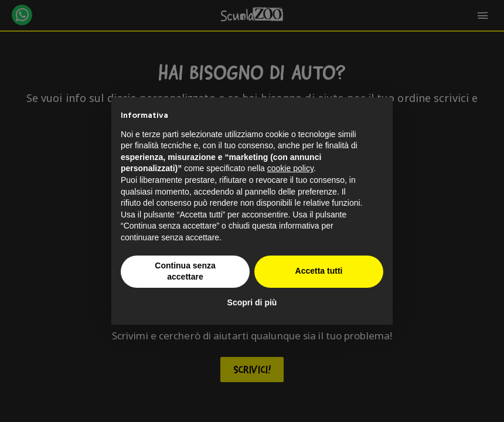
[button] (377, 116)
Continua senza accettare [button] (185, 271)
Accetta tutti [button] (319, 271)
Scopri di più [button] (252, 302)
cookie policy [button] (290, 168)
